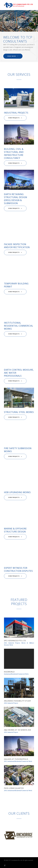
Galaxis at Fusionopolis (16, 759)
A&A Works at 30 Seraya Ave (18, 730)
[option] (19, 836)
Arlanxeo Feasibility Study (17, 701)
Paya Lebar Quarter (14, 788)
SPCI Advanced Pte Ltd (15, 641)
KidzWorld (9, 672)
